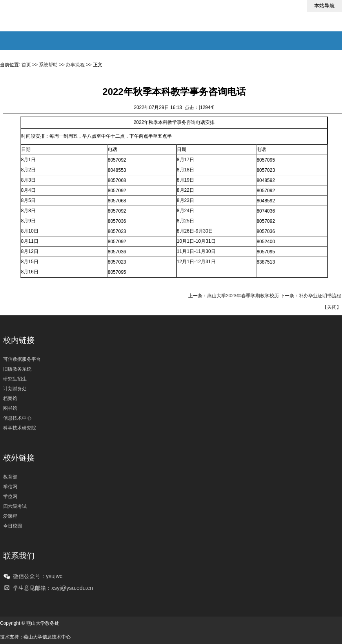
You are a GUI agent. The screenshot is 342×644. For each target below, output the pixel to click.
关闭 (332, 307)
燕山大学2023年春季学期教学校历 (243, 296)
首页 (26, 65)
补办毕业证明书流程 (320, 296)
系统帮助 (48, 65)
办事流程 (75, 65)
